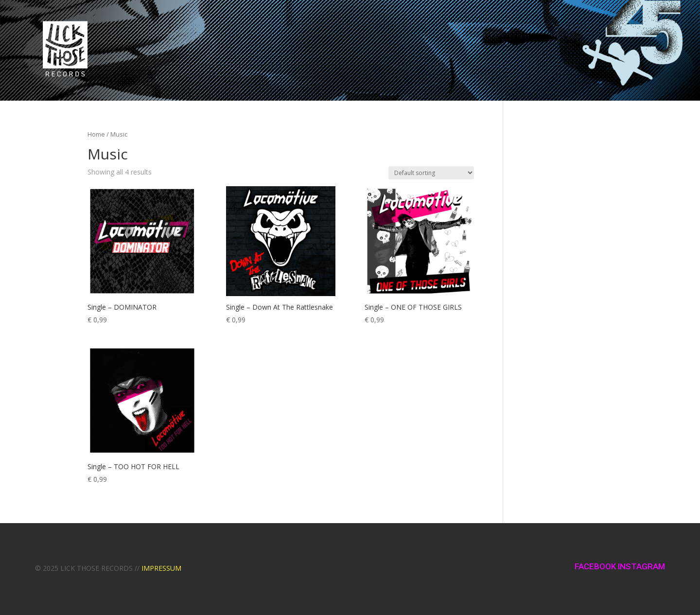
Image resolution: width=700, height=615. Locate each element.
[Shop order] (431, 173)
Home (96, 134)
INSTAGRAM (641, 566)
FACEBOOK (596, 566)
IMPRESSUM (161, 568)
